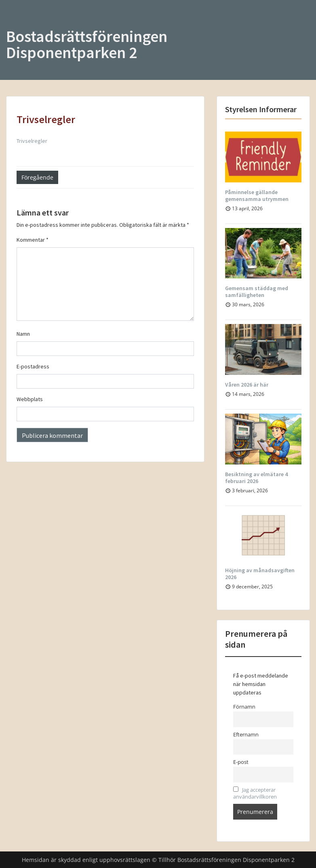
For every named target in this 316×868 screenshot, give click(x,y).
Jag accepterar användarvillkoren (255, 793)
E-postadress (33, 366)
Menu (15, 23)
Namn (23, 334)
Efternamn (246, 735)
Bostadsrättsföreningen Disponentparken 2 (87, 44)
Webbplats (30, 399)
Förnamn (244, 707)
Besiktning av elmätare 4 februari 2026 (256, 478)
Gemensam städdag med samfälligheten (257, 292)
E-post (241, 762)
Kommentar (33, 240)
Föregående (37, 177)
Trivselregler (32, 141)
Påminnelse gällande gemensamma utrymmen (257, 196)
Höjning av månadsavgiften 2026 (260, 574)
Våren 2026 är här (247, 385)
